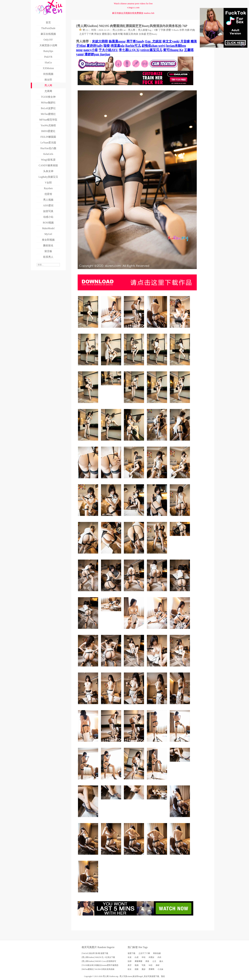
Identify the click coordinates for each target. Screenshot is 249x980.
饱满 (115, 34)
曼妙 (144, 969)
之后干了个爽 (86, 34)
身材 (158, 965)
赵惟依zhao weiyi (153, 46)
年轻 (144, 957)
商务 (147, 961)
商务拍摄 (157, 953)
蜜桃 (104, 34)
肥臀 (168, 30)
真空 (130, 965)
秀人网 (132, 30)
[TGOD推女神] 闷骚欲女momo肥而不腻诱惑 (100, 965)
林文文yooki (171, 41)
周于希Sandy (135, 41)
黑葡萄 (151, 969)
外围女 (151, 957)
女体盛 (142, 34)
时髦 (120, 34)
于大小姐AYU (108, 50)
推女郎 (135, 976)
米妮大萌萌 (100, 41)
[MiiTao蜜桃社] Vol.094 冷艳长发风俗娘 (98, 969)
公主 (154, 961)
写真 (144, 965)
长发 (130, 957)
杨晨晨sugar (117, 41)
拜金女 (98, 34)
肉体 (136, 34)
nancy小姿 (91, 50)
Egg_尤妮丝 (153, 41)
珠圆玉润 (128, 34)
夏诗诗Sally (95, 46)
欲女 (130, 969)
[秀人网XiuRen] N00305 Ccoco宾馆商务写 (99, 961)
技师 (130, 961)
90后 (151, 965)
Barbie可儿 (133, 46)
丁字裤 (162, 30)
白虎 (137, 957)
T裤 (156, 30)
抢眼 (137, 969)
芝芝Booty (152, 34)
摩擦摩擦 (138, 961)
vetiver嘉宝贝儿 (151, 50)
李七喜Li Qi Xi (129, 50)
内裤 (187, 30)
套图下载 (131, 953)
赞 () (84, 30)
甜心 (110, 34)
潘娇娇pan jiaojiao (97, 54)
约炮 (192, 30)
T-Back (175, 30)
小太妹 (160, 969)
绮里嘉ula (118, 46)
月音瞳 (185, 41)
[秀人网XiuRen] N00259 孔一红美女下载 (98, 957)
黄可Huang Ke (173, 50)
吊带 (182, 30)
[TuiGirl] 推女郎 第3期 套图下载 (95, 953)
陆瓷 (107, 46)
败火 (161, 961)
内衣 (159, 957)
